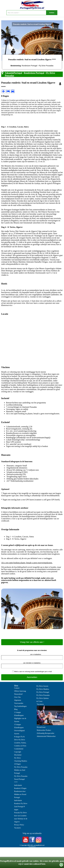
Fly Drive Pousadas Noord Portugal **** (21, 779)
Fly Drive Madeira (43, 689)
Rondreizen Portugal (34, 73)
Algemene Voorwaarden (19, 702)
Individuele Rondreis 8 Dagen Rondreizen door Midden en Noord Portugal (20, 791)
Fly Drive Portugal (43, 692)
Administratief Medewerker (46, 736)
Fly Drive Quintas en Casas (43, 700)
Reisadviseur (41, 727)
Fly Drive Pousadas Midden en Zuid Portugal (21, 770)
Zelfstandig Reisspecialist (45, 733)
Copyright (18, 752)
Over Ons (17, 697)
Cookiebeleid (19, 749)
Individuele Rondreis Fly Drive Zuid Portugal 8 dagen (21, 805)
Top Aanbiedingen (20, 706)
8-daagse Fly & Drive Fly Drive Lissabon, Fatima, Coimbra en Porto (20, 741)
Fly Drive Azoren (42, 686)
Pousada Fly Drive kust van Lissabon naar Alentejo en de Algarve (21, 817)
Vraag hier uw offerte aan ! (32, 642)
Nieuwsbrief (18, 694)
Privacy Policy (19, 825)
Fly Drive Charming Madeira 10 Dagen (21, 761)
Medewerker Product (44, 730)
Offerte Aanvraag (20, 691)
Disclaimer (18, 755)
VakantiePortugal (13, 73)
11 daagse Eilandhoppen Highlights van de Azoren (20, 717)
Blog (16, 709)
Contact (17, 688)
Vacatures (17, 828)
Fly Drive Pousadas (43, 695)
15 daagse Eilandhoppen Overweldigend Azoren (19, 729)
